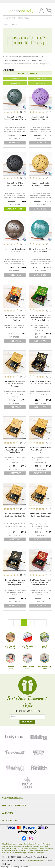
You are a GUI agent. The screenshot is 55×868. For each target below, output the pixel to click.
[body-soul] (15, 737)
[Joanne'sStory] (11, 658)
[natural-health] (15, 768)
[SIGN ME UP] (27, 722)
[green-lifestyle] (39, 752)
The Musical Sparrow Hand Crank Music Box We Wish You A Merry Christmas (40, 318)
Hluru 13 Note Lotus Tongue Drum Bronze (15, 250)
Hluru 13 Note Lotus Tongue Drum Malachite (40, 250)
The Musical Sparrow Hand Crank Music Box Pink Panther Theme (15, 450)
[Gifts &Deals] (44, 637)
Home (5, 25)
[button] (25, 112)
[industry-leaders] (28, 783)
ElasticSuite (24, 867)
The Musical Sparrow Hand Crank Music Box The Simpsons (15, 384)
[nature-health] (39, 768)
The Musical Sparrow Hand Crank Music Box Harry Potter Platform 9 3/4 (40, 582)
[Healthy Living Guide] (44, 658)
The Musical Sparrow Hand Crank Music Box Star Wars (40, 382)
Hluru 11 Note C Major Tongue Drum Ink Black (15, 184)
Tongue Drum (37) (40, 79)
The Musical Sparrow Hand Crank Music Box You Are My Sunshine (15, 318)
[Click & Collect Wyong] (28, 658)
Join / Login (41, 11)
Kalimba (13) (15, 79)
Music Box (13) (15, 83)
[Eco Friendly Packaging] (11, 637)
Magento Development (37, 860)
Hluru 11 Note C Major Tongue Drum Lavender (40, 118)
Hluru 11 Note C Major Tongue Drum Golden (40, 184)
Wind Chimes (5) (40, 83)
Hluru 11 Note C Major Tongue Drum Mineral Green (15, 118)
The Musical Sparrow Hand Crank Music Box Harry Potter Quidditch (15, 582)
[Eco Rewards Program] (28, 637)
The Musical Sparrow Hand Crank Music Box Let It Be (15, 515)
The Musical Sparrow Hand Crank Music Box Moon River (40, 450)
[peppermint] (15, 752)
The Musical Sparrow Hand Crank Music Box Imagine (40, 515)
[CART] (49, 11)
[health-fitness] (39, 737)
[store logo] (21, 11)
